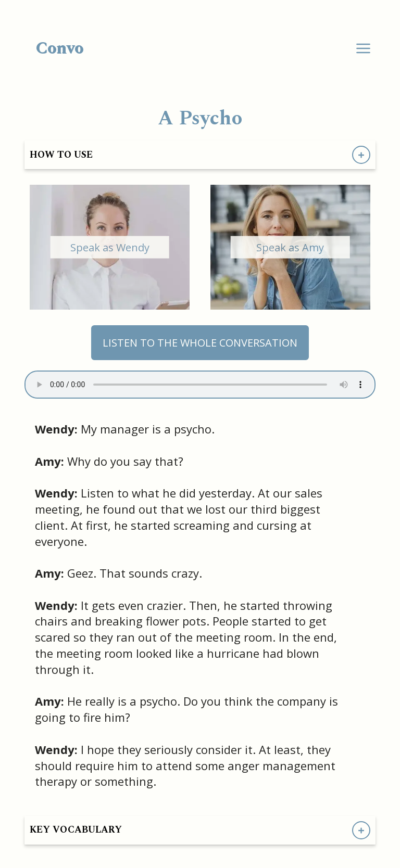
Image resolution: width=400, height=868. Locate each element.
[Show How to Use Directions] (361, 155)
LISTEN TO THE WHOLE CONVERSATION (200, 343)
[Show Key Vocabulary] (361, 830)
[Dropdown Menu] (363, 49)
